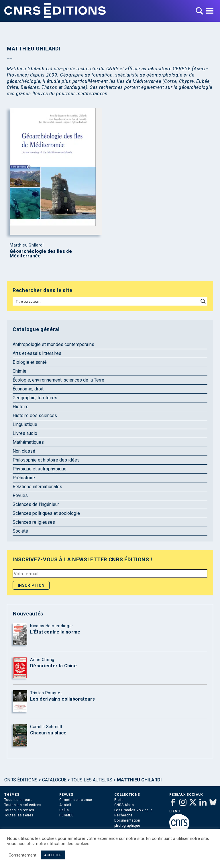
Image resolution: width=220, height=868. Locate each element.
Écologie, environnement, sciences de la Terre (58, 380)
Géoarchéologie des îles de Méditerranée (41, 254)
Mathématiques (28, 442)
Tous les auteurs (92, 780)
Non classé (24, 451)
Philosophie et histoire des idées (46, 460)
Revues (20, 495)
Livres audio (25, 433)
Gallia (64, 810)
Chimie (19, 371)
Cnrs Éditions (21, 780)
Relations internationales (37, 487)
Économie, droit (28, 389)
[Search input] (106, 301)
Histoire (21, 407)
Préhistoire (24, 478)
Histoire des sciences (35, 416)
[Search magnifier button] (203, 301)
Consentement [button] (22, 855)
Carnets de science (76, 800)
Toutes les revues (19, 810)
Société (20, 531)
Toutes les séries (19, 815)
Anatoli (65, 805)
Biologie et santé (30, 362)
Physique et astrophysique (40, 469)
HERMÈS (66, 815)
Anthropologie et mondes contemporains (53, 344)
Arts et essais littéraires (37, 353)
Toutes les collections (23, 805)
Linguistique (25, 424)
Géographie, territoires (35, 398)
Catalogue (54, 780)
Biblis (119, 800)
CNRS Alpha (124, 805)
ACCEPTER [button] (53, 855)
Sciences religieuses (34, 522)
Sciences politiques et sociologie (46, 513)
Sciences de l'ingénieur (36, 504)
